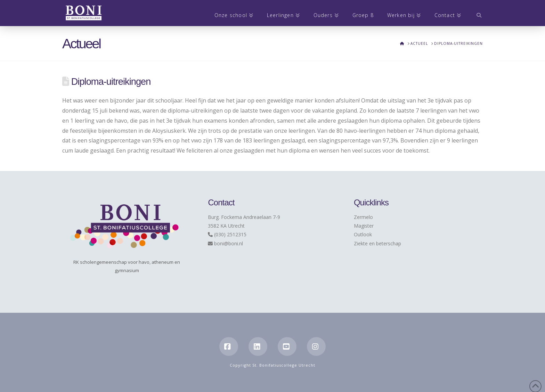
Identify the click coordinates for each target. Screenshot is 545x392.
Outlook (363, 234)
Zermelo (363, 217)
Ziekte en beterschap (377, 243)
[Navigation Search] (475, 13)
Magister (364, 226)
